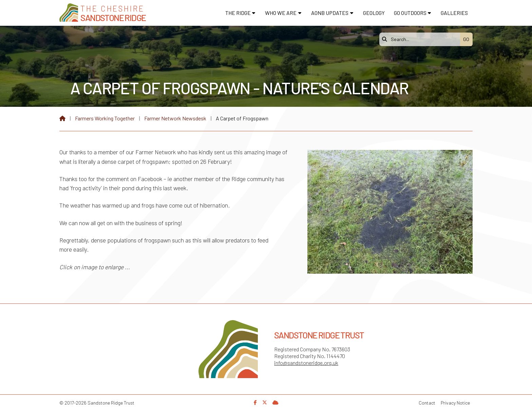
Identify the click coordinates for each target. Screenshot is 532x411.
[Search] (421, 39)
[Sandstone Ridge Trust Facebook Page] (255, 402)
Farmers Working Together (105, 118)
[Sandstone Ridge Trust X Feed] (265, 402)
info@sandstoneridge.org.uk (306, 363)
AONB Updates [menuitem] (330, 13)
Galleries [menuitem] (454, 13)
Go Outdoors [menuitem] (410, 13)
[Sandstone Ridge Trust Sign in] (275, 402)
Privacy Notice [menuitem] (455, 403)
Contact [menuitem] (427, 403)
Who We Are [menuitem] (281, 13)
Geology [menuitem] (374, 13)
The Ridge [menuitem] (238, 13)
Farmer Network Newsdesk (175, 118)
